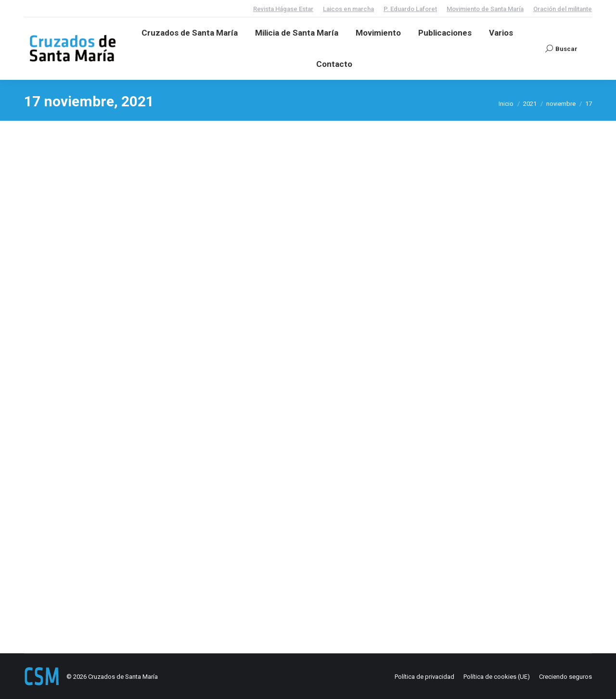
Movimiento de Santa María (485, 9)
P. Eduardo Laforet (410, 9)
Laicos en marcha (348, 9)
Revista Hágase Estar (283, 9)
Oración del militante (563, 9)
